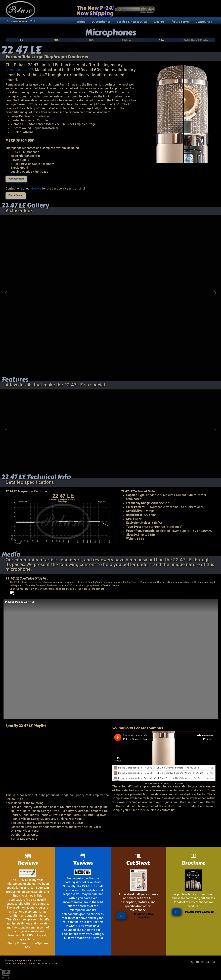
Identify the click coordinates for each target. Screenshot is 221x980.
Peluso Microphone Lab (153, 784)
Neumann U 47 (19, 70)
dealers (36, 189)
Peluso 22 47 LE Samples (173, 784)
